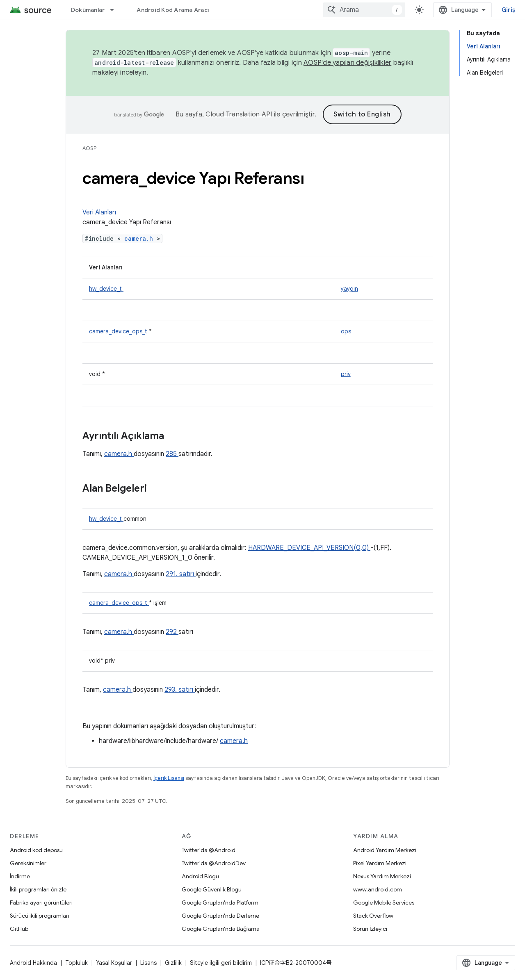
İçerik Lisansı (169, 778)
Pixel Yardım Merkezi (380, 863)
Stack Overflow (373, 916)
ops (346, 331)
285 (172, 454)
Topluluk (76, 963)
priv (346, 374)
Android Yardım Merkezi (385, 850)
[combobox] (364, 10)
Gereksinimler (28, 863)
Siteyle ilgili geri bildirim (221, 963)
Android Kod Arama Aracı (173, 10)
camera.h (140, 238)
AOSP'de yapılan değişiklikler (347, 63)
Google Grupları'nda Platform (220, 903)
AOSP (89, 148)
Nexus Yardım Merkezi (382, 876)
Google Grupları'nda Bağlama (221, 929)
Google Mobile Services (384, 903)
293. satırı (180, 690)
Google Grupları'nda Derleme (220, 916)
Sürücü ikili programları (40, 916)
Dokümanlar (88, 10)
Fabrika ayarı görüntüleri (41, 903)
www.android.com (378, 889)
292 (172, 632)
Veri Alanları (99, 212)
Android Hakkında (33, 963)
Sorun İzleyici (370, 929)
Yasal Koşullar (114, 963)
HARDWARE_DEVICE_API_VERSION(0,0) (309, 548)
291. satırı (181, 574)
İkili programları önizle (38, 889)
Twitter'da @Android (209, 850)
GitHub (19, 929)
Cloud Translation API (239, 114)
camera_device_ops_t (119, 331)
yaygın (349, 289)
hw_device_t (106, 289)
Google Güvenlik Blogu (212, 889)
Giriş (508, 10)
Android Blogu (200, 876)
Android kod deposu (36, 850)
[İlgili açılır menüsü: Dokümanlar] (116, 10)
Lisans (148, 963)
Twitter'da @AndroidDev (214, 863)
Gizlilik (173, 963)
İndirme (20, 876)
